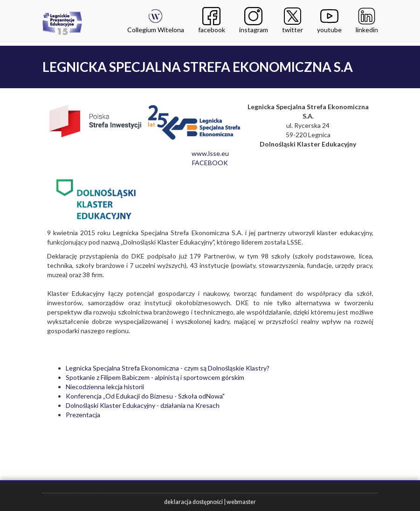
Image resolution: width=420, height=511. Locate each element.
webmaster (241, 502)
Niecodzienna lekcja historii (105, 387)
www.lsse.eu (210, 153)
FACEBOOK (210, 163)
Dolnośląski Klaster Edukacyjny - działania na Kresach (143, 405)
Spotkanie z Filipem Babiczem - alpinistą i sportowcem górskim (155, 377)
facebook (212, 20)
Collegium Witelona (156, 20)
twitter (293, 20)
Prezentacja (83, 415)
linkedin (367, 20)
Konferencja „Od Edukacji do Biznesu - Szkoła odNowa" (145, 396)
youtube (329, 20)
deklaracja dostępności (193, 502)
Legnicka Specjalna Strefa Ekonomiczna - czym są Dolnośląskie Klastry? (168, 368)
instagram (254, 20)
